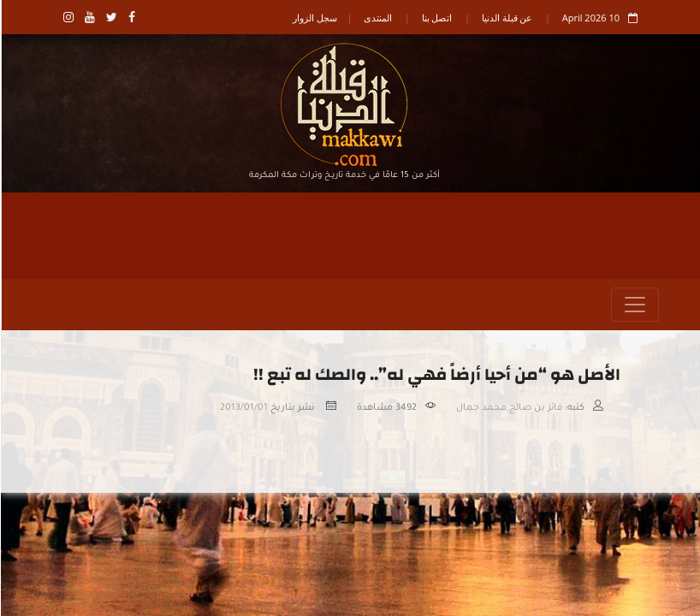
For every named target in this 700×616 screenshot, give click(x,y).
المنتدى (377, 18)
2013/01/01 (243, 408)
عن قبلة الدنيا (507, 18)
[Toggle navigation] (634, 305)
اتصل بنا (436, 18)
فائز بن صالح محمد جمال (508, 408)
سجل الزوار (314, 18)
